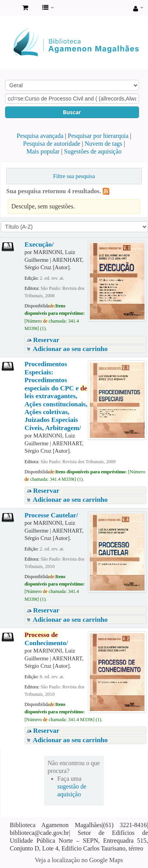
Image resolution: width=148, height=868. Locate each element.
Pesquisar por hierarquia (98, 136)
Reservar (46, 340)
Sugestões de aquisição (93, 151)
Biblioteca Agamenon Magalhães (8, 8)
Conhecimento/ (46, 639)
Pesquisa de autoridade (52, 144)
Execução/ (39, 244)
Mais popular (43, 151)
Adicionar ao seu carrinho (70, 349)
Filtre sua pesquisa (74, 176)
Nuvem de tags (103, 144)
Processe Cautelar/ (51, 515)
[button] (25, 8)
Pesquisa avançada (40, 136)
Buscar (72, 112)
